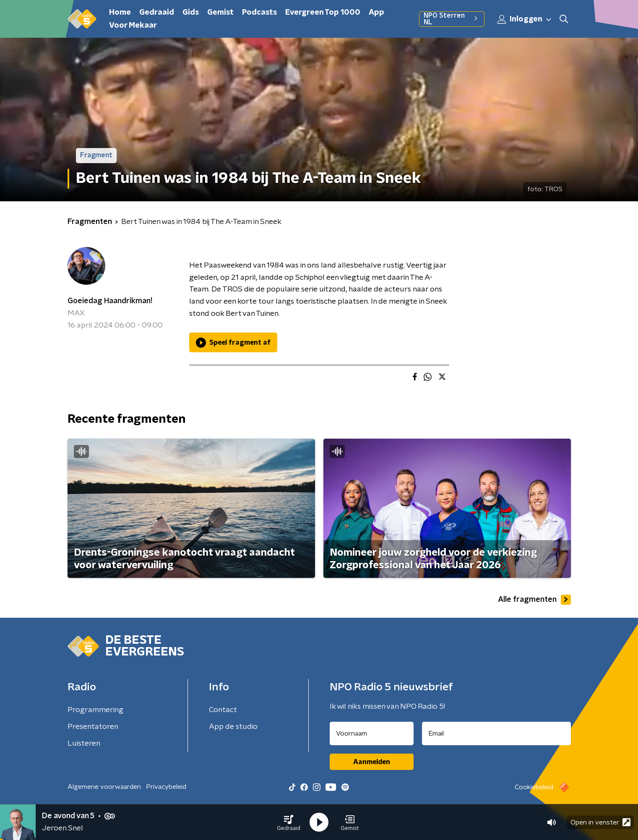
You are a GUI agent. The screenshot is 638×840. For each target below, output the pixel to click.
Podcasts (259, 13)
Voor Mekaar (133, 26)
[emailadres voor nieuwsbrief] (496, 733)
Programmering (95, 710)
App (376, 13)
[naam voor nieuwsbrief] (372, 733)
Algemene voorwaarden (104, 787)
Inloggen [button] (525, 19)
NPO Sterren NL (452, 19)
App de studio (233, 727)
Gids (191, 13)
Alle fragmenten (534, 600)
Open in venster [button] (600, 822)
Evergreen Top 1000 (323, 13)
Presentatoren (93, 727)
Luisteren (84, 744)
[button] (289, 822)
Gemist (220, 13)
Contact (223, 710)
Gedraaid (157, 13)
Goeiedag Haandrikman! (110, 301)
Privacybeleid (166, 787)
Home (120, 13)
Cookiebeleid (534, 787)
